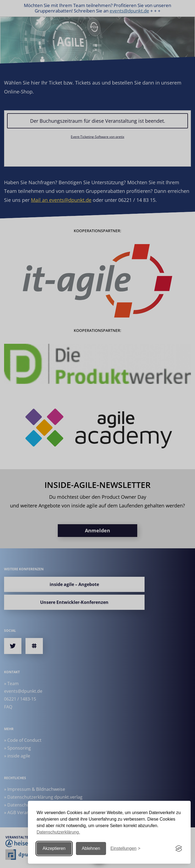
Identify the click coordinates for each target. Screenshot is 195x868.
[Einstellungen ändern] (125, 849)
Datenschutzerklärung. (58, 832)
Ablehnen (91, 848)
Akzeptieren (54, 848)
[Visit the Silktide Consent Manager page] (179, 848)
